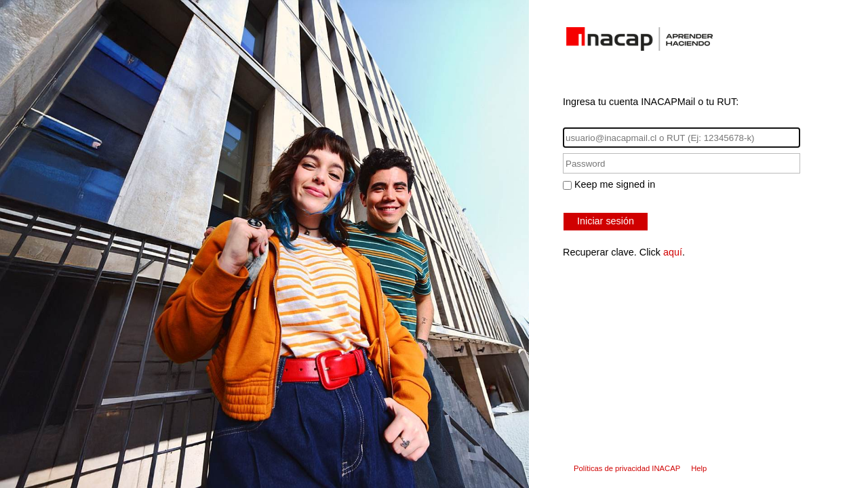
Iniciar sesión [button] (606, 221)
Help (699, 468)
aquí (673, 252)
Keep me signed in (615, 184)
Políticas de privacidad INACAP (627, 468)
